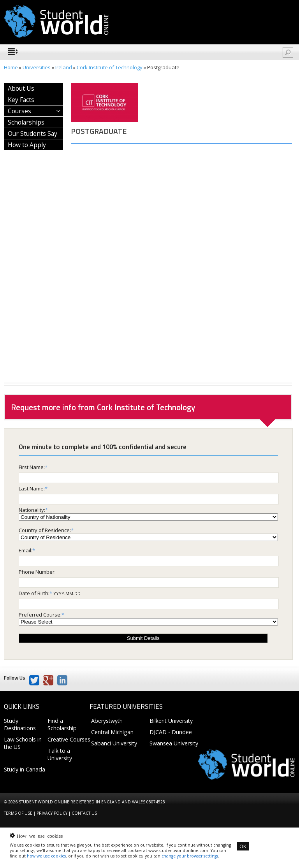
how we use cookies (46, 856)
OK (243, 846)
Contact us (84, 813)
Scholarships (26, 122)
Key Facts (21, 100)
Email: (26, 550)
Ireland (64, 67)
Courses (19, 111)
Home (11, 67)
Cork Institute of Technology (110, 67)
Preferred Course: (40, 615)
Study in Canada (25, 769)
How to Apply (27, 145)
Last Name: (32, 488)
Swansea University (174, 743)
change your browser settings (190, 856)
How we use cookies (40, 835)
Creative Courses (69, 739)
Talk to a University (60, 754)
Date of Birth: (34, 593)
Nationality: (32, 510)
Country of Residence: (45, 530)
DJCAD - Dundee (171, 732)
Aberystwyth (107, 721)
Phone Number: (37, 572)
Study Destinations (20, 724)
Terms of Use (18, 813)
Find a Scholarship (62, 724)
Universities (37, 67)
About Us (21, 88)
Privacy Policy (52, 813)
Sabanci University (114, 743)
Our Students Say (33, 134)
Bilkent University (171, 721)
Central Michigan (112, 732)
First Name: (32, 467)
